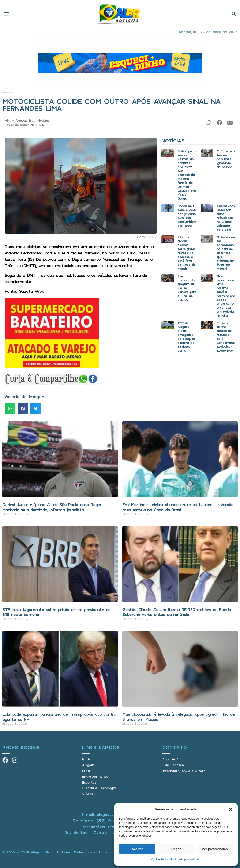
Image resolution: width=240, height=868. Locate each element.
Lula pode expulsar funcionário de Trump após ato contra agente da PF (59, 717)
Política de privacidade (185, 860)
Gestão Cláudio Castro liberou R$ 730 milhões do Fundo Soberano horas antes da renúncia (176, 612)
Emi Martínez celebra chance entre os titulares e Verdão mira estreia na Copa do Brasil (178, 507)
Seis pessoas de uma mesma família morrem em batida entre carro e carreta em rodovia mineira (226, 296)
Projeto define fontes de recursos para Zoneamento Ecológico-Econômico (226, 337)
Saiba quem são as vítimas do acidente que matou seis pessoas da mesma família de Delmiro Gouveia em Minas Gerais (186, 175)
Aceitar (137, 849)
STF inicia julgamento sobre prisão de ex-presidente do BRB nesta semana (56, 612)
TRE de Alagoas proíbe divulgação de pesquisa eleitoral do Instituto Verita (186, 337)
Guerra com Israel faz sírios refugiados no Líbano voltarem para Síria (226, 218)
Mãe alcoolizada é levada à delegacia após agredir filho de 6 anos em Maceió (178, 717)
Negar (176, 849)
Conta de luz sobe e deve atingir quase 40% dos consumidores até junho (188, 216)
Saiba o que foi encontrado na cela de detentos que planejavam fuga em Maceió (226, 253)
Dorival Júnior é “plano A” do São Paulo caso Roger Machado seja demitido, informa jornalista (52, 507)
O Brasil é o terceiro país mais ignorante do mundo (226, 159)
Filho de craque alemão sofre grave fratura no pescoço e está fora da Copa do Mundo (186, 253)
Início (3, 93)
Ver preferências (215, 849)
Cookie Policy (160, 860)
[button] (231, 809)
